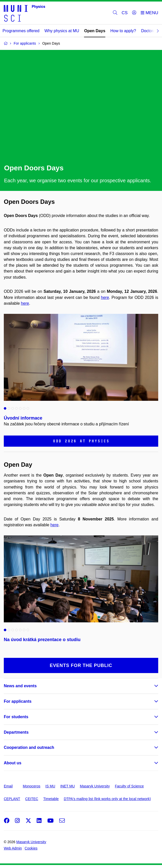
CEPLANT (12, 799)
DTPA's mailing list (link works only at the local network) (107, 799)
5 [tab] (20, 408)
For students (16, 717)
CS (125, 13)
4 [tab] (16, 408)
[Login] (134, 13)
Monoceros (32, 786)
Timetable (51, 799)
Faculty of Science (129, 786)
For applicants (18, 701)
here (105, 297)
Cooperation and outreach (29, 747)
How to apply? (123, 31)
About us (13, 763)
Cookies (31, 848)
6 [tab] (24, 408)
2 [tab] (9, 408)
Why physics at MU (62, 31)
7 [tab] (28, 408)
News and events (20, 686)
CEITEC (32, 799)
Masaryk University (95, 786)
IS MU (50, 786)
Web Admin (13, 848)
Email (8, 786)
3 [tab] (13, 408)
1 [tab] (5, 408)
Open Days (95, 31)
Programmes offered (21, 31)
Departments (16, 732)
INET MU (67, 786)
